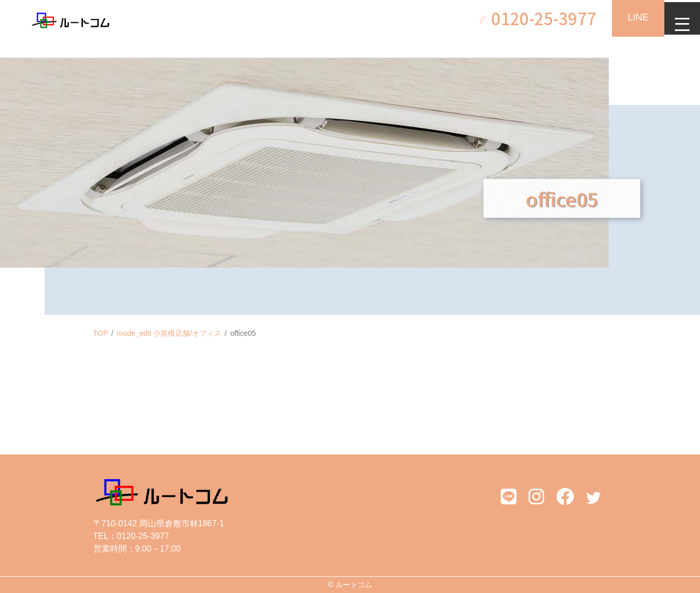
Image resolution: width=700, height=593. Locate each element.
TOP (101, 333)
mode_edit (169, 333)
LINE (632, 17)
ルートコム (354, 585)
